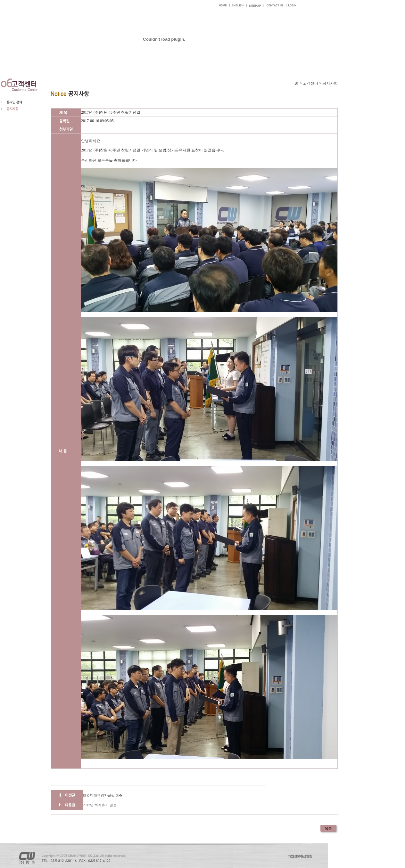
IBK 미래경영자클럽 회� (103, 795)
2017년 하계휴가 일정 (100, 805)
